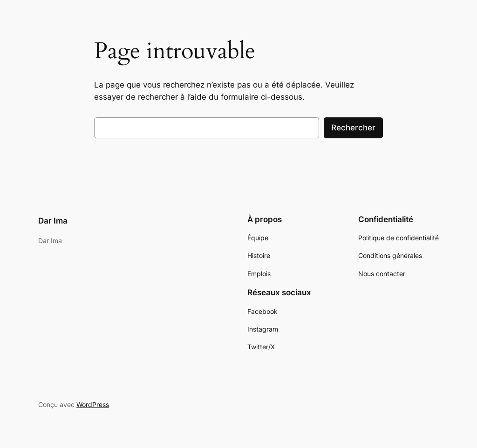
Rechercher (353, 128)
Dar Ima (53, 221)
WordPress (93, 404)
